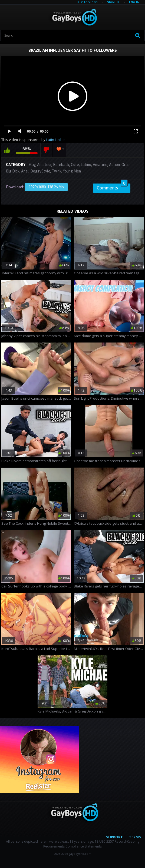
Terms (135, 837)
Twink (57, 171)
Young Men (72, 171)
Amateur (44, 165)
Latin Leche (55, 140)
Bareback (61, 165)
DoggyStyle (40, 171)
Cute (75, 165)
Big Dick (13, 171)
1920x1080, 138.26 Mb (46, 187)
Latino (86, 165)
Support (114, 837)
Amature (100, 165)
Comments (112, 187)
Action (114, 165)
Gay (32, 165)
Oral (125, 165)
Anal (25, 171)
